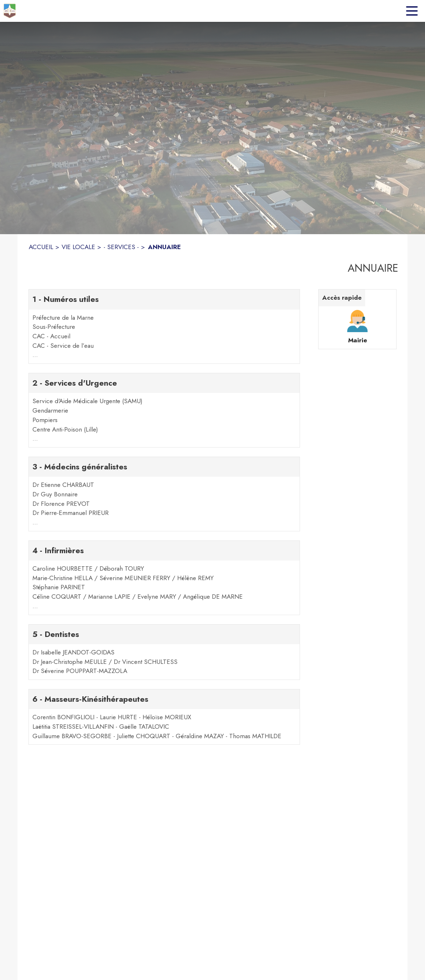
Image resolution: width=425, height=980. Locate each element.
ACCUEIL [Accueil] (41, 247)
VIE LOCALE (78, 247)
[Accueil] (10, 11)
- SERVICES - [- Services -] (121, 247)
